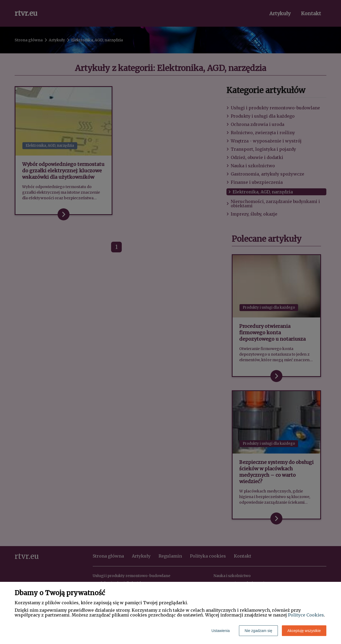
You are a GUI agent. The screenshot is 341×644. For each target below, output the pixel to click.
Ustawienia (221, 631)
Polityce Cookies (306, 615)
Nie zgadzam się (258, 631)
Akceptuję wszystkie (304, 631)
